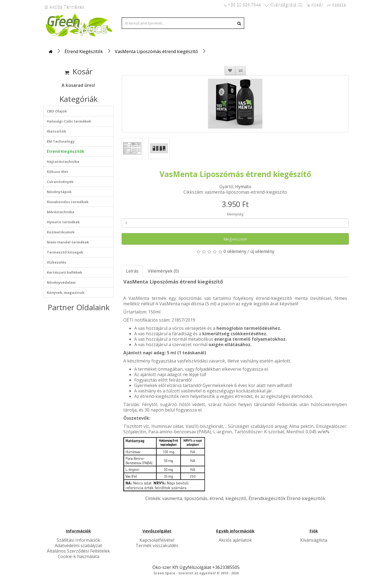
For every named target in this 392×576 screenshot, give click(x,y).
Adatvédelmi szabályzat (78, 545)
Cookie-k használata (79, 556)
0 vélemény (235, 251)
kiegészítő (236, 498)
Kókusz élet (58, 172)
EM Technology (61, 141)
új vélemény (262, 251)
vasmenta (172, 498)
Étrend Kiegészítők (84, 51)
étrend (216, 498)
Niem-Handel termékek (68, 242)
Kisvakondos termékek (68, 202)
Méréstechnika (61, 212)
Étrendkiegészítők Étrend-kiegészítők (287, 498)
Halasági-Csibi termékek (69, 121)
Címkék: (154, 498)
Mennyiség (235, 214)
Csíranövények (60, 182)
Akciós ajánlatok (235, 540)
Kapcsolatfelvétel (157, 540)
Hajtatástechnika (63, 161)
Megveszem (235, 239)
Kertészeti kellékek (65, 272)
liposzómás (196, 498)
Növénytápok (59, 192)
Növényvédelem (61, 282)
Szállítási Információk (78, 540)
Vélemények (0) (163, 271)
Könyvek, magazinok (66, 292)
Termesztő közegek (65, 252)
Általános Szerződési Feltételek (78, 551)
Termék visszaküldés (157, 545)
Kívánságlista (314, 540)
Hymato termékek (63, 222)
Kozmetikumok (61, 232)
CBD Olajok (57, 111)
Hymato (243, 187)
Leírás (132, 271)
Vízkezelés (56, 262)
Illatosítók (56, 131)
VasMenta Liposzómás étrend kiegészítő (156, 51)
